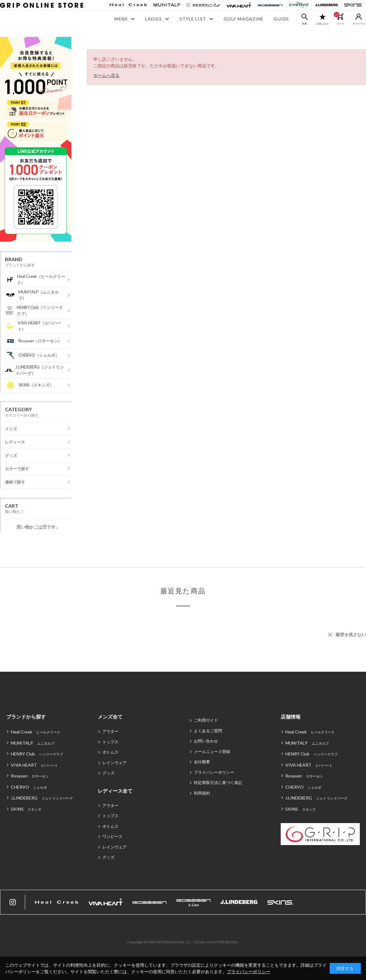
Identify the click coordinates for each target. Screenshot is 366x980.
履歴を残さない (351, 634)
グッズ (108, 773)
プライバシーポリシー (214, 772)
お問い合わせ (206, 741)
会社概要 (202, 762)
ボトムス (110, 752)
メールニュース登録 (212, 751)
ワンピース (112, 836)
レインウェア (114, 763)
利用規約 (202, 793)
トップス (110, 742)
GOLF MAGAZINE (244, 19)
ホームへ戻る (106, 75)
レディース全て (115, 791)
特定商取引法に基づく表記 (218, 782)
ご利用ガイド (206, 720)
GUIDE (281, 19)
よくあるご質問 (208, 731)
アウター (110, 731)
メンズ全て (110, 717)
